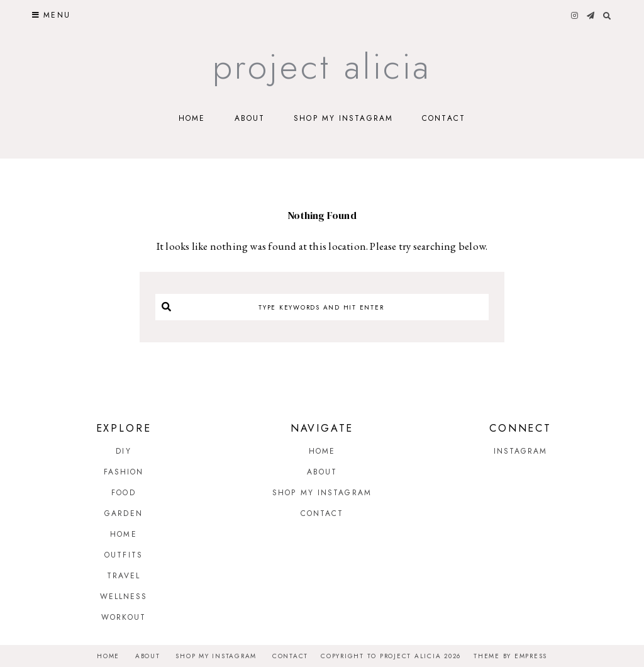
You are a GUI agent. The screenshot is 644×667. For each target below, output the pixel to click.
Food (123, 493)
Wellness (124, 597)
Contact (444, 118)
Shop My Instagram (343, 118)
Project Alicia (322, 66)
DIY (123, 451)
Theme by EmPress (510, 656)
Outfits (124, 555)
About (250, 118)
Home (192, 118)
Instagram (521, 451)
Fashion (124, 472)
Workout (124, 617)
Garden (124, 513)
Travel (124, 576)
